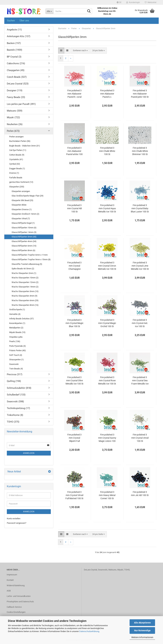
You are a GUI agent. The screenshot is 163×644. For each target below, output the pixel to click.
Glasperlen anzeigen (21, 191)
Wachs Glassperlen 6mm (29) (25, 300)
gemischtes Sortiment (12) (21, 182)
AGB (9, 591)
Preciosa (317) (15, 374)
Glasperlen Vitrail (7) (21, 219)
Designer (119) (15, 90)
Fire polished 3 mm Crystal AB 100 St (74, 208)
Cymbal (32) (15, 164)
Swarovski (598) (15, 402)
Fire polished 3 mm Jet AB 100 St (140, 494)
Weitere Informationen (142, 637)
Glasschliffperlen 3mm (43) (24, 237)
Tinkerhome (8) (15, 415)
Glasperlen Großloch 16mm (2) (25, 214)
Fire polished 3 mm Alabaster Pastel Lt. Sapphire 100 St (107, 94)
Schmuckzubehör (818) (19, 388)
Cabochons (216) (16, 63)
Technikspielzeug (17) (18, 408)
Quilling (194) (14, 381)
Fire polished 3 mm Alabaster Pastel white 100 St (74, 151)
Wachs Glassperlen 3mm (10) (25, 291)
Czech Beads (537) (17, 77)
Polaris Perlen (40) (18, 350)
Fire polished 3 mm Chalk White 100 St (107, 151)
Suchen (11, 21)
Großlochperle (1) (17, 309)
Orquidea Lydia (16, 337)
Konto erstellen (14, 519)
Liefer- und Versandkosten (19, 596)
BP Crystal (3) (14, 57)
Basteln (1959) (14, 50)
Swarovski (14, 364)
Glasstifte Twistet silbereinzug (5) (27, 264)
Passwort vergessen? (17, 523)
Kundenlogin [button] (133, 2)
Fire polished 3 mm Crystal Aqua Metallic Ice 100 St (107, 208)
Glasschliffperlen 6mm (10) (24, 246)
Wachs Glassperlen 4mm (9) (25, 296)
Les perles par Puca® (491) (21, 104)
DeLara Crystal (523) (18, 84)
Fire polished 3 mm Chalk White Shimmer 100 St (140, 151)
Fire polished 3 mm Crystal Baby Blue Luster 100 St (140, 208)
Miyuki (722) (13, 117)
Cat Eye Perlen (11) (18, 150)
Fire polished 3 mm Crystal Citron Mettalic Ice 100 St (107, 266)
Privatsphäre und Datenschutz (20, 602)
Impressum (12, 575)
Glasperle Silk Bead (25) (22, 200)
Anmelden (29, 453)
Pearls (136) (15, 341)
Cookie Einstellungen (16, 612)
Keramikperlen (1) (17, 323)
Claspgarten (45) (16, 70)
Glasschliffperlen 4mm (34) (24, 241)
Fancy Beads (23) (16, 97)
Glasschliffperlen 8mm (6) (23, 250)
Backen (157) (14, 43)
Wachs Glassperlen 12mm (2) (25, 282)
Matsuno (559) (15, 111)
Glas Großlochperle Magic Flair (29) (28, 196)
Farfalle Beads (16, 178)
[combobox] (80, 51)
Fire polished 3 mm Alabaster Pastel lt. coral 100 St (74, 94)
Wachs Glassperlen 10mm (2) (25, 278)
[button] (119, 2)
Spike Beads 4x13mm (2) (23, 269)
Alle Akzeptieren (142, 623)
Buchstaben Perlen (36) (20, 141)
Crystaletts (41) (16, 159)
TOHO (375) (13, 422)
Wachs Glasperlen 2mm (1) (24, 273)
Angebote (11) (14, 30)
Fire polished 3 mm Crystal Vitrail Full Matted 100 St (74, 495)
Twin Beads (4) (16, 369)
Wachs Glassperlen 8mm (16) (25, 305)
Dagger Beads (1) (17, 168)
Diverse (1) (14, 173)
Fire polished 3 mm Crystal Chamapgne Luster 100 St (74, 266)
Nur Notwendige (142, 630)
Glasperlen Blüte (19, 205)
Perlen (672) (13, 131)
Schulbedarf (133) (16, 395)
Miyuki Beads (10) (17, 332)
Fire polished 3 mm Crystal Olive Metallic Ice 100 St (74, 380)
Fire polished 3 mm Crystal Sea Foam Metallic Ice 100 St (140, 381)
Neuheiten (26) (15, 124)
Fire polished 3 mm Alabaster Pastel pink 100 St (140, 94)
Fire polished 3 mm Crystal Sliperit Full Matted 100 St (74, 438)
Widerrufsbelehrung (16, 585)
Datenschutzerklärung (89, 631)
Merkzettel (151, 2)
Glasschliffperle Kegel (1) (23, 223)
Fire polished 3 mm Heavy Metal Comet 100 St (107, 495)
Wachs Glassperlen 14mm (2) (25, 287)
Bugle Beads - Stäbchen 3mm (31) (25, 146)
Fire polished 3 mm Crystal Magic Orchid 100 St (107, 323)
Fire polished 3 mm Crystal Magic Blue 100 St (74, 323)
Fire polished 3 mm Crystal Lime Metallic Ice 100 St (140, 266)
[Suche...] (49, 11)
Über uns (24, 21)
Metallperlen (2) (16, 328)
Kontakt (10, 580)
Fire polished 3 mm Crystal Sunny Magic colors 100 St (107, 438)
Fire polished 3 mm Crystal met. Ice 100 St (140, 323)
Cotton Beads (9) (17, 155)
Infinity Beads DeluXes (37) (21, 319)
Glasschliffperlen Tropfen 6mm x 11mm (30, 255)
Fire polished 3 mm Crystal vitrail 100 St (140, 438)
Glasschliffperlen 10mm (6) (24, 228)
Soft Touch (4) (16, 355)
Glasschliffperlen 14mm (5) (24, 232)
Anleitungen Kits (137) (19, 36)
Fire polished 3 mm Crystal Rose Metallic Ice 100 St (107, 380)
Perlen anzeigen (16, 137)
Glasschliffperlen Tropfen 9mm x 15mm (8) (31, 259)
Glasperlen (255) (17, 187)
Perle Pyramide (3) (18, 346)
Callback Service (14, 607)
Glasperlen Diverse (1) (22, 209)
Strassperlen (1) (16, 360)
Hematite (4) (15, 314)
